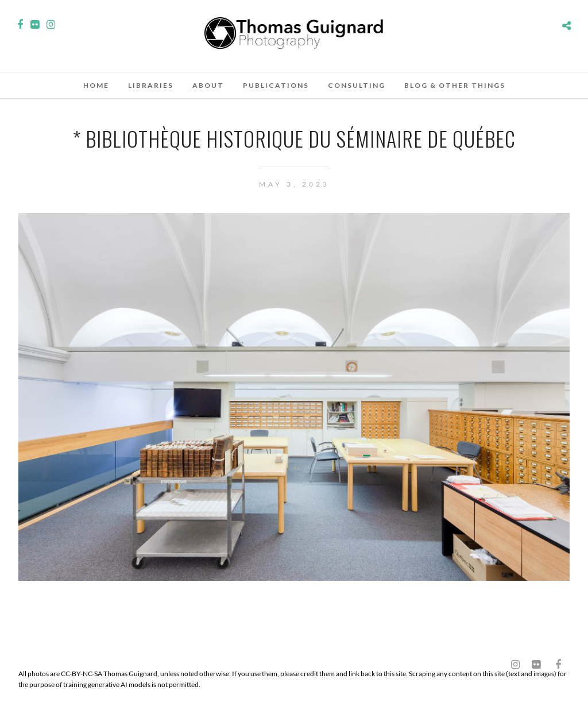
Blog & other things (455, 85)
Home (96, 85)
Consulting (357, 85)
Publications (276, 85)
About (208, 85)
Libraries (151, 85)
